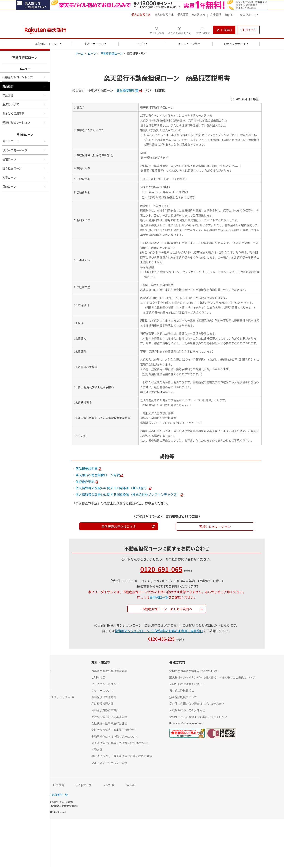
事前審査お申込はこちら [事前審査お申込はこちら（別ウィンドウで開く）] (128, 526)
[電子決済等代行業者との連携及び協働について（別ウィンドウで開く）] (120, 743)
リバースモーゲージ (24, 150)
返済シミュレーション (24, 122)
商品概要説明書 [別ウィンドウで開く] (127, 90)
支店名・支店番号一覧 (54, 795)
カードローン (24, 141)
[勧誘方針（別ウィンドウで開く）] (97, 749)
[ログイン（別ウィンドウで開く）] (248, 30)
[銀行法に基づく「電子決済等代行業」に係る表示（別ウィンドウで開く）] (122, 756)
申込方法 (24, 95)
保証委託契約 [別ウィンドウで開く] (85, 481)
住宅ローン (24, 159)
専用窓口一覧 (159, 597)
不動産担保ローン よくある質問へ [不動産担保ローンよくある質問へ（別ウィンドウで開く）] (172, 609)
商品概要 (24, 86)
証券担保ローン (24, 168)
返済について (24, 104)
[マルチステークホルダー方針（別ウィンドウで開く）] (109, 763)
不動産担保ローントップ (24, 77)
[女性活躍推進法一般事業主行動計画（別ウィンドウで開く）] (113, 730)
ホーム (79, 53)
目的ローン (24, 186)
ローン (92, 53)
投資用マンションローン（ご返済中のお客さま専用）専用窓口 (159, 631)
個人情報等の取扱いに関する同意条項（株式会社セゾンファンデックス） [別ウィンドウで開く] (128, 494)
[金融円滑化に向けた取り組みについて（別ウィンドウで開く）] (115, 736)
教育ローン (24, 177)
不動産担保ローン (112, 53)
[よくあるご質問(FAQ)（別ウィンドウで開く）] (180, 30)
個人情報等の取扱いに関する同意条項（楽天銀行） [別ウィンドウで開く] (112, 488)
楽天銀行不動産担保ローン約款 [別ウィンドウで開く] (98, 475)
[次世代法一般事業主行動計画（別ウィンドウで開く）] (109, 723)
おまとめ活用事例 (24, 113)
